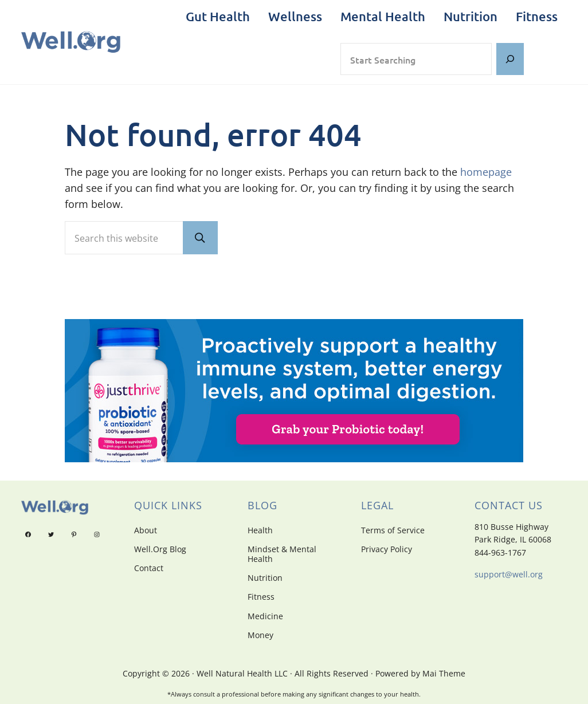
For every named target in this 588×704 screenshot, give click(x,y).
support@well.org (509, 574)
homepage (486, 172)
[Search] (510, 59)
